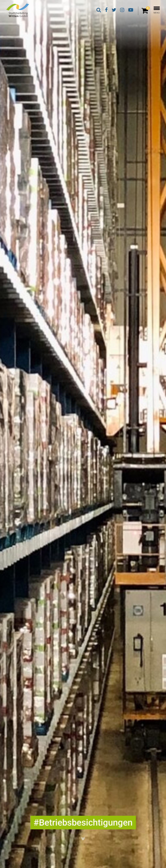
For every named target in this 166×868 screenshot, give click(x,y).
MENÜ (157, 10)
